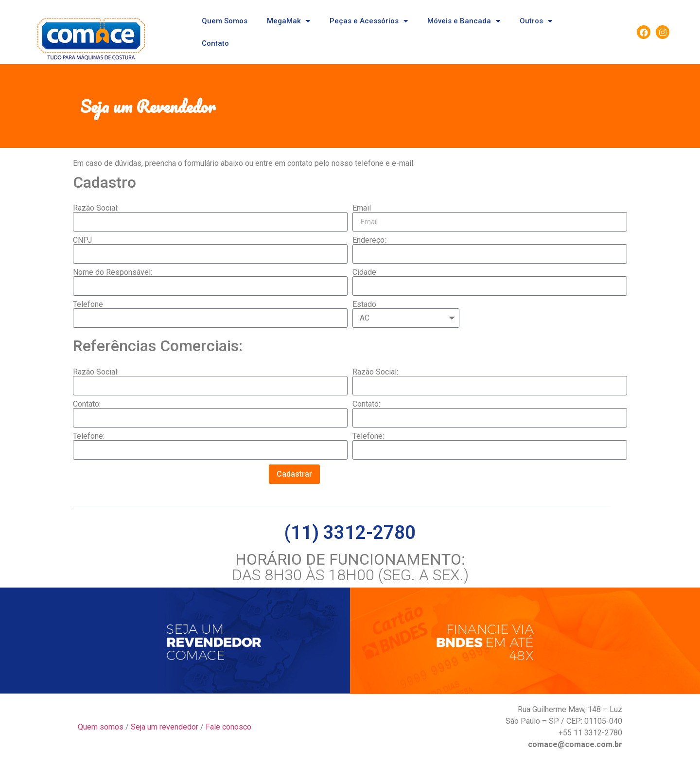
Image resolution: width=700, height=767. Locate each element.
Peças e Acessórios (369, 21)
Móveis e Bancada (464, 21)
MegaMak (289, 21)
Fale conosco (228, 727)
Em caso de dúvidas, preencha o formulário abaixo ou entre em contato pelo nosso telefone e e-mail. (244, 163)
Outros (536, 21)
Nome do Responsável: (113, 272)
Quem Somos (225, 21)
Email (362, 208)
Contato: (87, 404)
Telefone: (89, 436)
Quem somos (101, 727)
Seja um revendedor (165, 727)
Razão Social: (96, 208)
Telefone (88, 304)
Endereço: (369, 240)
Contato (215, 43)
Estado (364, 304)
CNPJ (82, 240)
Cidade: (365, 272)
